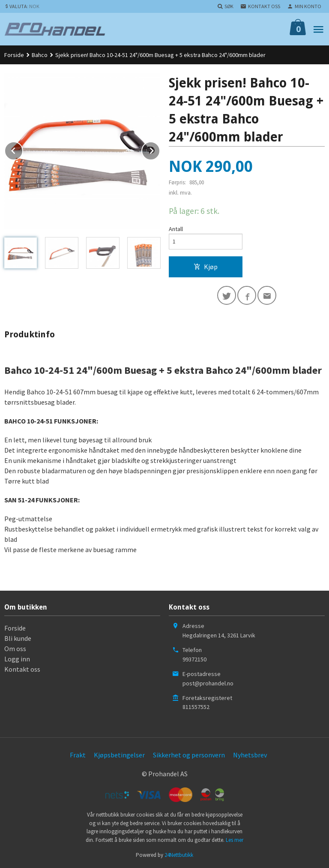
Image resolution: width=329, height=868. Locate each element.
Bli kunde (18, 638)
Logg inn (17, 659)
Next (160, 149)
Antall (176, 229)
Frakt (78, 755)
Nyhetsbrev (250, 755)
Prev (23, 149)
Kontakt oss (22, 669)
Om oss (15, 649)
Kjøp (206, 267)
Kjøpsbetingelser (119, 755)
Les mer (235, 840)
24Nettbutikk (179, 855)
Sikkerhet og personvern (189, 755)
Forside (14, 55)
